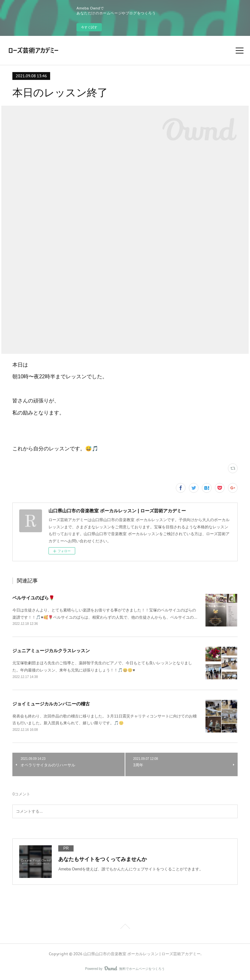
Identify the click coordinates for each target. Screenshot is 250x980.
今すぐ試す (89, 27)
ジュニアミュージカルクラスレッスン (51, 651)
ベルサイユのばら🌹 (33, 598)
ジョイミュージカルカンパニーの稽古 (51, 704)
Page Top (125, 927)
